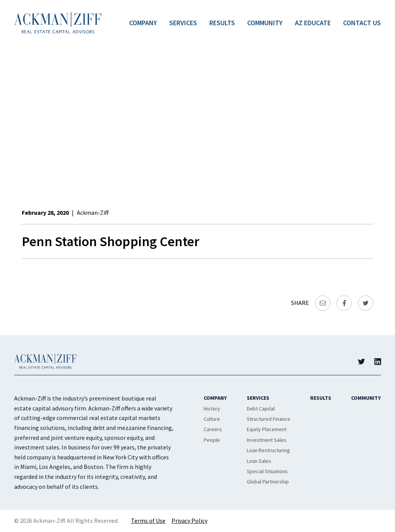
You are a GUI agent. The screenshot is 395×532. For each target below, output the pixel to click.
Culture (212, 419)
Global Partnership (268, 482)
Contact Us (362, 23)
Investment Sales (267, 440)
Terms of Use (148, 521)
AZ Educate (313, 23)
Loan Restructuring (268, 450)
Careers (213, 429)
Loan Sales (259, 461)
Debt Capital (261, 409)
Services (183, 23)
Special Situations (267, 471)
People (212, 440)
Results (222, 23)
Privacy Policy (189, 521)
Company (143, 23)
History (212, 409)
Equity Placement (267, 429)
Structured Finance (269, 419)
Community (265, 23)
